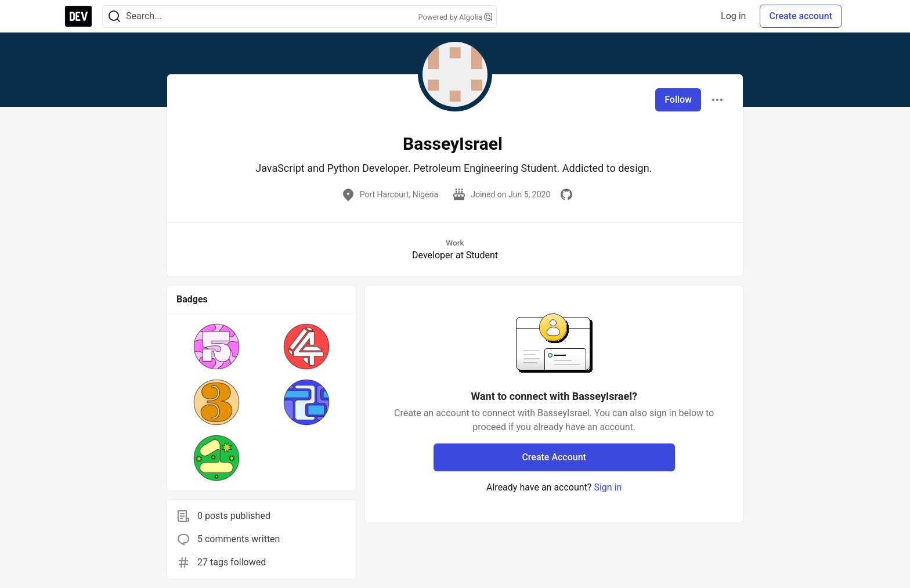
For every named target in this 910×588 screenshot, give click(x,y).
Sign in (608, 487)
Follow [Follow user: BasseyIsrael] (678, 100)
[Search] (114, 17)
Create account (801, 16)
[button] (217, 347)
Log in (733, 16)
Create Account (554, 457)
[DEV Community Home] (78, 16)
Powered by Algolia (455, 17)
